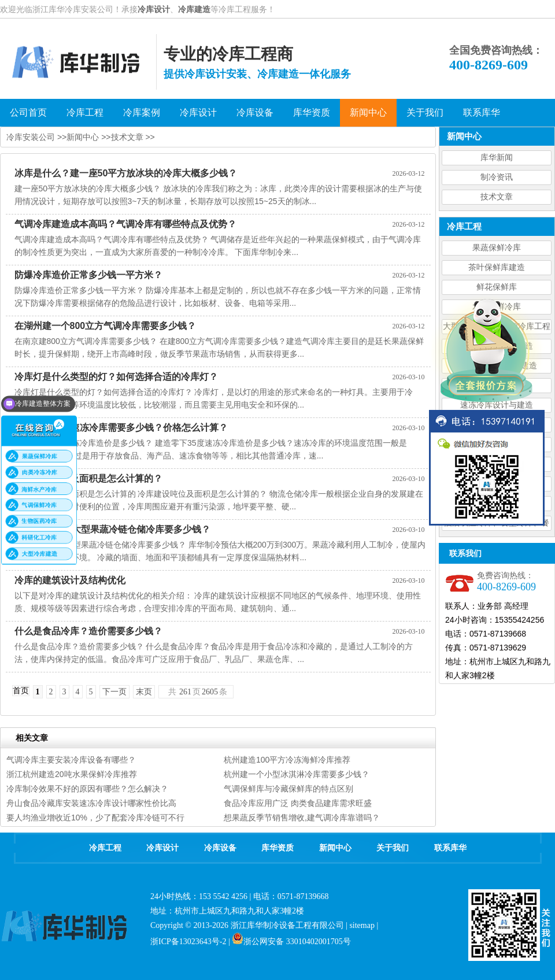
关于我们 (393, 848)
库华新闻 (497, 158)
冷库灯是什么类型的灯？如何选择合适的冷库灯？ (116, 377)
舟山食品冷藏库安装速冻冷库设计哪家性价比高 (91, 803)
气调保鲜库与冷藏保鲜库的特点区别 (288, 789)
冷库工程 (105, 848)
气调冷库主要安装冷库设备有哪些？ (71, 760)
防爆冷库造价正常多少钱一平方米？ (88, 275)
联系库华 (450, 848)
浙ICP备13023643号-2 (188, 942)
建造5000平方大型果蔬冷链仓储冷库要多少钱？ (113, 529)
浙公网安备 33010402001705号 (291, 942)
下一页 (114, 692)
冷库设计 (154, 9)
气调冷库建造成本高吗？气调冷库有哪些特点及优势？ (125, 224)
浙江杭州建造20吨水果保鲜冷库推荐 (72, 774)
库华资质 (277, 848)
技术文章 (497, 197)
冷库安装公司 (31, 137)
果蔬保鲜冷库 (497, 248)
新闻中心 (83, 137)
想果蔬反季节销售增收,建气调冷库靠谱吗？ (302, 818)
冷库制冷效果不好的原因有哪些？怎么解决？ (87, 789)
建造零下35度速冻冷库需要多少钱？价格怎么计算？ (121, 428)
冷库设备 (220, 848)
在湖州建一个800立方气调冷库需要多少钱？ (106, 326)
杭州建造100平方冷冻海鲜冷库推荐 (287, 760)
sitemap (362, 925)
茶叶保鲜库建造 (497, 267)
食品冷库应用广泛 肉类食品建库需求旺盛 (298, 803)
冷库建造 (194, 9)
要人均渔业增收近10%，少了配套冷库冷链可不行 (95, 818)
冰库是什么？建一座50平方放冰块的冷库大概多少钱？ (126, 173)
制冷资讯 (497, 177)
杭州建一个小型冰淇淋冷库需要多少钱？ (297, 774)
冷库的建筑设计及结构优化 (70, 580)
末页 (144, 692)
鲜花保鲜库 (497, 287)
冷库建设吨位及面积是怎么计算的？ (88, 478)
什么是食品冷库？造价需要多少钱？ (88, 631)
